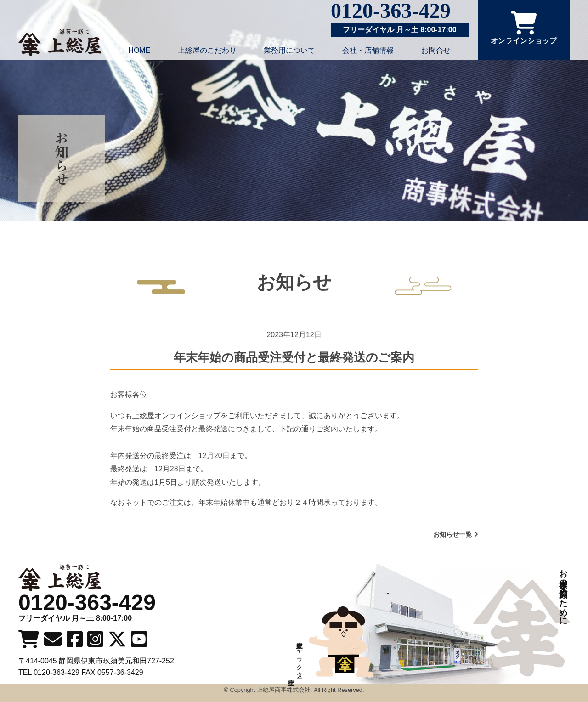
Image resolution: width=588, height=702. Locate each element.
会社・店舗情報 (368, 50)
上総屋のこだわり (207, 50)
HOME (139, 50)
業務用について (289, 50)
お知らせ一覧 (455, 534)
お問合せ (436, 50)
